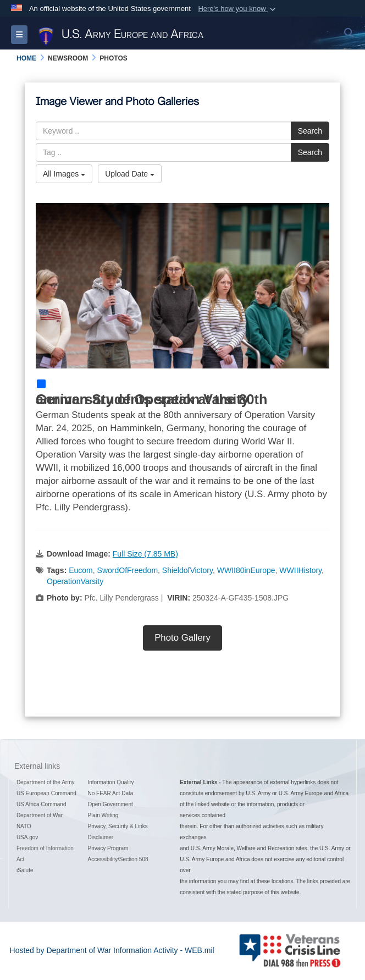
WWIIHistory (300, 570)
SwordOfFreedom (128, 570)
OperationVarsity (75, 581)
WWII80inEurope (246, 570)
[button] (238, 9)
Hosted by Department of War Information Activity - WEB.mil (112, 950)
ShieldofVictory (187, 570)
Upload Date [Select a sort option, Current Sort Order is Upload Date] (130, 174)
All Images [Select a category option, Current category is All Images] (64, 174)
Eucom (81, 570)
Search (310, 131)
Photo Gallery (182, 638)
